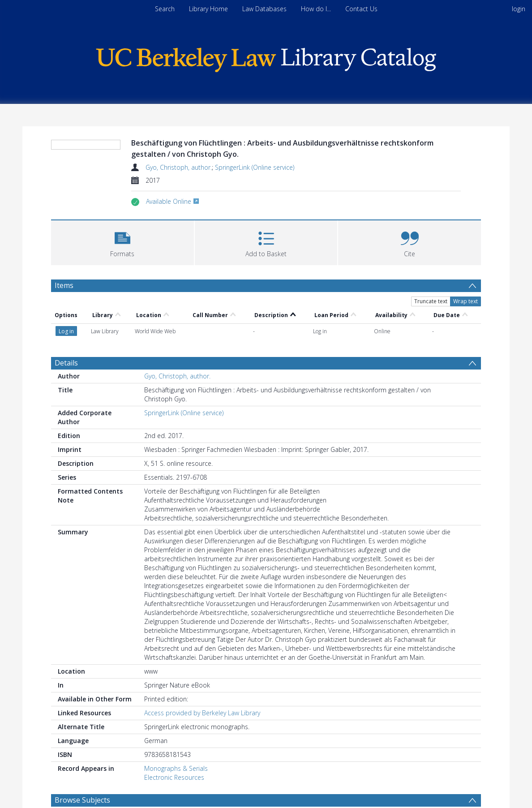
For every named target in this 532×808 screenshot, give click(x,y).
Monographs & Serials (176, 739)
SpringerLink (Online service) (255, 167)
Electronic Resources (174, 748)
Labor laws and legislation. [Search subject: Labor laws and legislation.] (314, 786)
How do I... (316, 9)
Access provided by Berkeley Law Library (202, 684)
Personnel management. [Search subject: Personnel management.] (97, 786)
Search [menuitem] (165, 9)
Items (64, 307)
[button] (122, 263)
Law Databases (264, 9)
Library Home (208, 9)
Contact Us (361, 9)
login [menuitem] (519, 9)
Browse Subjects (82, 771)
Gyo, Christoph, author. (179, 167)
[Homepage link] (266, 58)
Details (66, 334)
